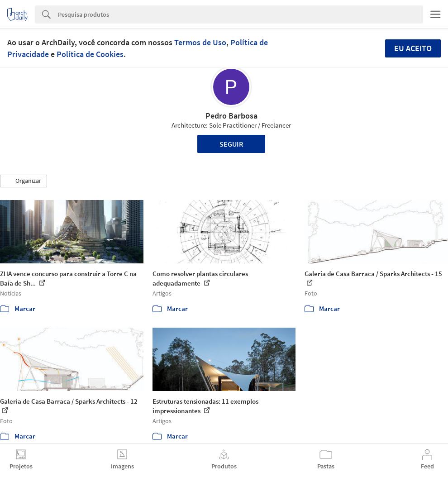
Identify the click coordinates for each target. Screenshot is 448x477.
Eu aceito (413, 48)
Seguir (231, 144)
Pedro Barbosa (231, 116)
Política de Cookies (90, 54)
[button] (24, 181)
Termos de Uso (200, 42)
